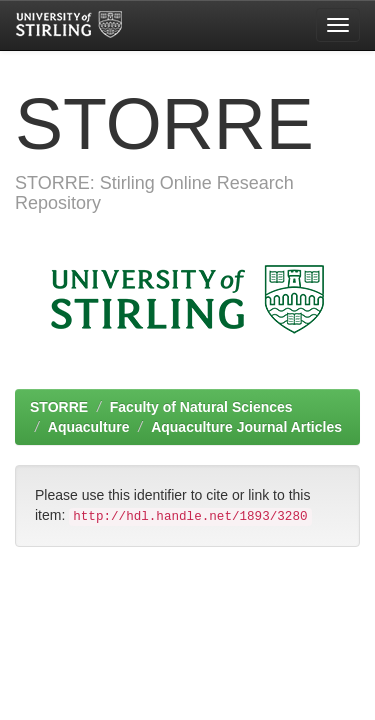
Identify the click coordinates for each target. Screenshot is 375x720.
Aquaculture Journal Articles (246, 427)
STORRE (59, 407)
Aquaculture (89, 427)
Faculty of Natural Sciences (201, 407)
